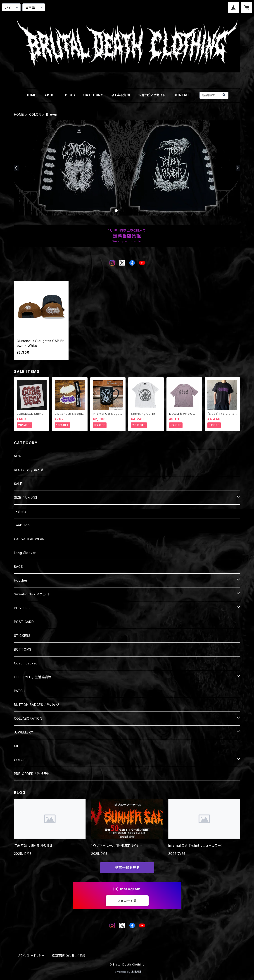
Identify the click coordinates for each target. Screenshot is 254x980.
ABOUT (51, 95)
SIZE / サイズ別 (26, 497)
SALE (18, 484)
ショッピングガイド (152, 95)
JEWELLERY (24, 732)
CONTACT (182, 95)
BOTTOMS (23, 649)
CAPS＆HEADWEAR (29, 539)
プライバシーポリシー (31, 955)
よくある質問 (121, 95)
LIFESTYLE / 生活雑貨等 (33, 677)
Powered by (127, 972)
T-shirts (20, 511)
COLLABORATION (28, 718)
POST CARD (24, 622)
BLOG (70, 95)
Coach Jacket (26, 663)
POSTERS (22, 608)
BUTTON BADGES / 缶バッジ (37, 705)
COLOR (35, 114)
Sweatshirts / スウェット (32, 594)
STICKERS (22, 636)
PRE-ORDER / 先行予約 (32, 774)
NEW (18, 456)
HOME (31, 95)
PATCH (20, 691)
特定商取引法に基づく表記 (69, 955)
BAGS (19, 567)
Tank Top (22, 525)
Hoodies (21, 580)
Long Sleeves (25, 553)
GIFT (18, 746)
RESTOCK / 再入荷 (29, 470)
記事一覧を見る (127, 868)
